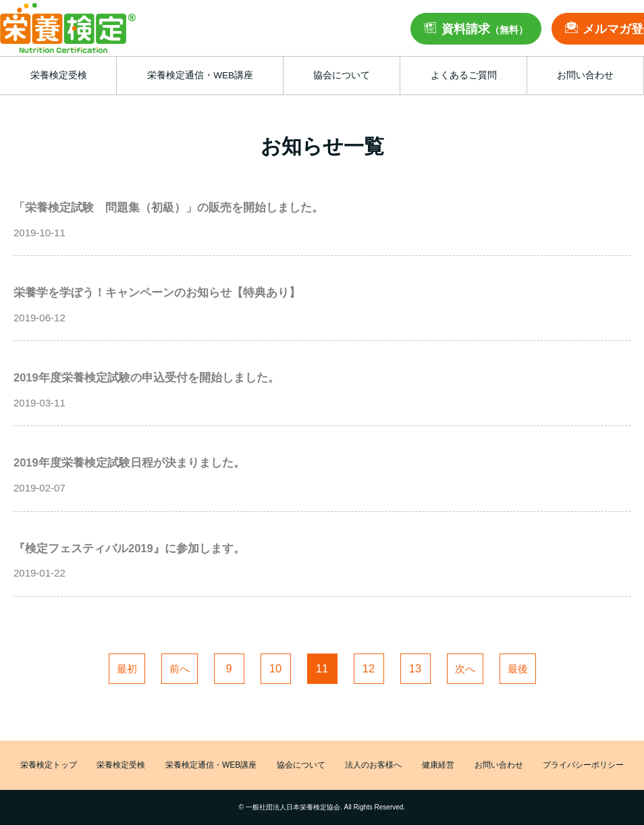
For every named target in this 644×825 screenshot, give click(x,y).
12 (369, 668)
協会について (301, 765)
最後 (518, 669)
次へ (465, 669)
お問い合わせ (499, 765)
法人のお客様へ (373, 765)
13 (415, 668)
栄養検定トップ (49, 765)
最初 (127, 669)
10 (275, 668)
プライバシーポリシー (583, 765)
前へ (180, 669)
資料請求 (485, 29)
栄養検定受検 (121, 765)
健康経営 (438, 765)
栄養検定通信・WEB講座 (211, 765)
